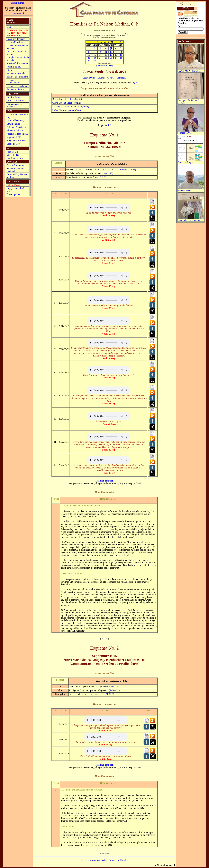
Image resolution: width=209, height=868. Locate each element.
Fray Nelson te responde (191, 219)
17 (100, 55)
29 (89, 61)
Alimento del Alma (15, 130)
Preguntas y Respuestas (17, 140)
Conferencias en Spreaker (14, 105)
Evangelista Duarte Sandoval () (71, 107)
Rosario (18, 63)
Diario (10, 70)
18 (106, 55)
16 (95, 55)
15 (89, 55)
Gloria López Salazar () (67, 103)
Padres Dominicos (15, 165)
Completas (121, 78)
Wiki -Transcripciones (14, 193)
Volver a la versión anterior (94, 860)
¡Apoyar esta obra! (15, 188)
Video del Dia (13, 155)
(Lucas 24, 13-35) (107, 694)
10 (100, 52)
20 (116, 55)
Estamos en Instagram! (17, 77)
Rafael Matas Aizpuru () (67, 110)
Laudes (101, 78)
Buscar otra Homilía (118, 860)
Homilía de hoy (14, 67)
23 (95, 58)
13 (116, 52)
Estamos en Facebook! (17, 86)
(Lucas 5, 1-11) (100, 177)
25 (106, 58)
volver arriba (104, 639)
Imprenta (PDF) (14, 137)
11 (106, 52)
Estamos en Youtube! (16, 73)
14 (121, 52)
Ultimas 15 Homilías (16, 101)
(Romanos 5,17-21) (115, 687)
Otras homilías (13, 124)
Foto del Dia (12, 152)
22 (89, 58)
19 (111, 55)
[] (105, 66)
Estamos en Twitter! (16, 89)
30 (95, 61)
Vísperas (110, 78)
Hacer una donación (16, 39)
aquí (135, 83)
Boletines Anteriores (16, 127)
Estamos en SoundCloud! (13, 81)
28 (121, 58)
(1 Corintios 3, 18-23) (126, 170)
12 (111, 52)
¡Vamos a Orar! (191, 132)
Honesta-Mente (191, 190)
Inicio (9, 27)
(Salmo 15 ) (114, 690)
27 (116, 58)
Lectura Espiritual (15, 42)
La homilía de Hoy (15, 120)
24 (100, 58)
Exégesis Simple (191, 161)
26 (111, 58)
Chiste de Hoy (13, 144)
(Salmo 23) (108, 173)
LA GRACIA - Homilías (191, 70)
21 (121, 55)
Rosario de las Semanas (18, 134)
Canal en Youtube (15, 158)
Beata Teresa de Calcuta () (67, 99)
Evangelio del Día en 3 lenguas (191, 101)
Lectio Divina (89, 78)
